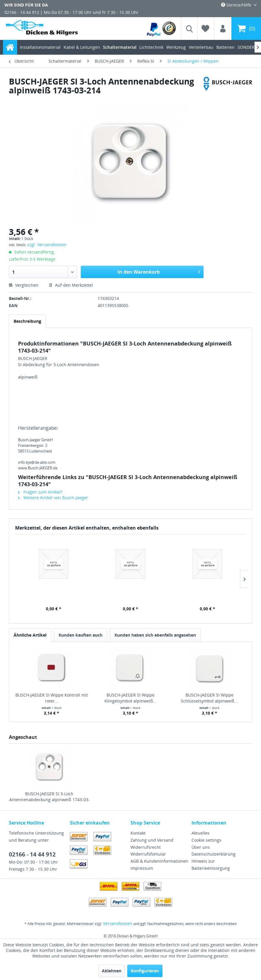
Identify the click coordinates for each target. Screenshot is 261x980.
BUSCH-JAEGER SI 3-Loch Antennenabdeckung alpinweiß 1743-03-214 (49, 797)
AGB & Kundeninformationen (159, 861)
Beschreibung (27, 321)
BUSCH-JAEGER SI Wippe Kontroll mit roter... (52, 698)
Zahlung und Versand (152, 840)
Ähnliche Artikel (30, 635)
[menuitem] (162, 29)
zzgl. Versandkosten (47, 245)
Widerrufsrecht (146, 847)
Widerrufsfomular (148, 854)
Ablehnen (112, 971)
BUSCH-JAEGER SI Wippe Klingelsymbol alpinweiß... (130, 698)
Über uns (201, 847)
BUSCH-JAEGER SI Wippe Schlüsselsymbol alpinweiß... (209, 698)
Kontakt (138, 833)
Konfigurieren (145, 971)
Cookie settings (206, 840)
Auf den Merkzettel (71, 285)
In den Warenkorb (159, 271)
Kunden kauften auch (80, 635)
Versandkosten (118, 923)
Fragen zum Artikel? (40, 492)
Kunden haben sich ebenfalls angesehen (155, 635)
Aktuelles (200, 833)
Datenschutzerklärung (214, 854)
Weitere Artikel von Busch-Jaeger (53, 498)
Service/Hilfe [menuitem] (237, 5)
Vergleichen (24, 285)
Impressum (142, 868)
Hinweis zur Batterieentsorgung (211, 865)
